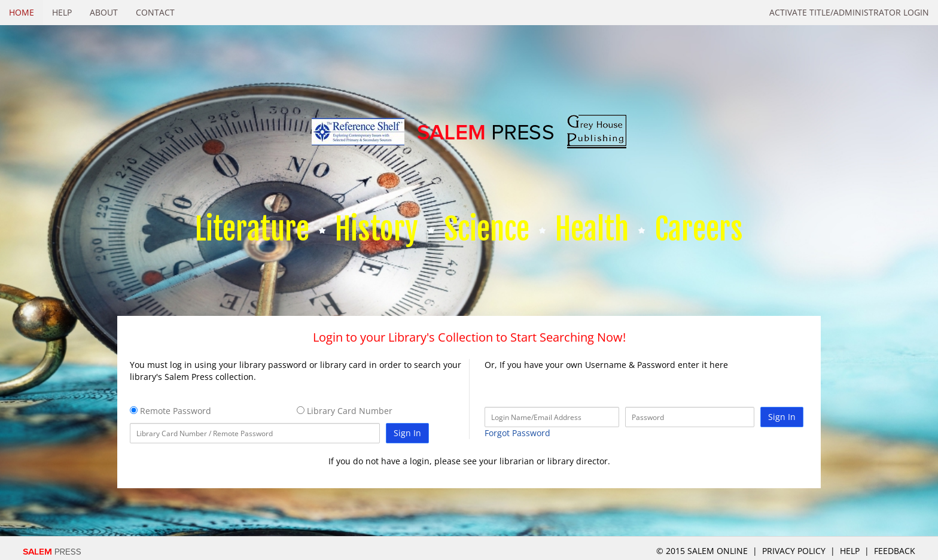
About (104, 12)
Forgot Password (517, 433)
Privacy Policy (794, 551)
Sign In (407, 433)
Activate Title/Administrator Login (849, 12)
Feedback (895, 551)
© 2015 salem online (703, 551)
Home (22, 12)
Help (62, 12)
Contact (155, 12)
